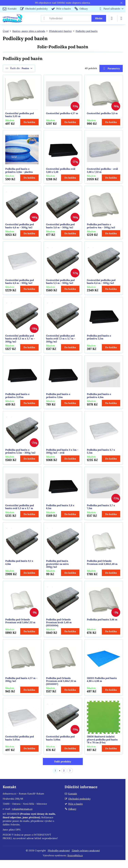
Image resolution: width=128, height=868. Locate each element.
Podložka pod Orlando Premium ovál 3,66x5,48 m (102, 562)
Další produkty (63, 761)
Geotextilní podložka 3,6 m (102, 113)
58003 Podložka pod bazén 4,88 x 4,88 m (102, 680)
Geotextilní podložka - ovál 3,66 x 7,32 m (102, 170)
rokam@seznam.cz (22, 809)
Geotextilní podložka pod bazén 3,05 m (20, 115)
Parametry (111, 69)
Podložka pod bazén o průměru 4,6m (99, 396)
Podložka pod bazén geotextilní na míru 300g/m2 (57, 564)
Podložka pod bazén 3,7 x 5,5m (101, 451)
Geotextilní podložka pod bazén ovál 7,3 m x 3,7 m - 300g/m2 (61, 339)
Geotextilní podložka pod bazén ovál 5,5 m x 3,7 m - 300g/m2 (20, 339)
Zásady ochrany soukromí (86, 851)
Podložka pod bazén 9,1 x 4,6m (19, 562)
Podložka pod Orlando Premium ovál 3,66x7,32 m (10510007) (61, 681)
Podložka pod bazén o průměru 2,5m (99, 337)
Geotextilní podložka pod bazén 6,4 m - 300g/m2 (101, 282)
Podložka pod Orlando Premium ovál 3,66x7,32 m (20, 621)
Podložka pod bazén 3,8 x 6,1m (60, 507)
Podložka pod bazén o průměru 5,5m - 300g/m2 (20, 451)
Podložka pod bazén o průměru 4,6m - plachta (19, 170)
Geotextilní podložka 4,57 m (62, 113)
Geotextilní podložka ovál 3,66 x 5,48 (61, 170)
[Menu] (121, 18)
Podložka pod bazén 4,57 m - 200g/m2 (21, 680)
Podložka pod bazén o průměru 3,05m (17, 396)
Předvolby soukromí (59, 851)
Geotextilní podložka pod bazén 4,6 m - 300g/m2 (20, 226)
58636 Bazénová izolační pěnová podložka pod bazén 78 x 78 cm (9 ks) (102, 739)
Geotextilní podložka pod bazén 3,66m (60, 738)
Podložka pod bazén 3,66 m (102, 619)
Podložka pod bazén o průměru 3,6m (58, 396)
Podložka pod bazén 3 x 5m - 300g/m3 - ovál (62, 451)
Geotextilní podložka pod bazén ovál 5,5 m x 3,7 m (20, 507)
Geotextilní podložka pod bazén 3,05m (20, 738)
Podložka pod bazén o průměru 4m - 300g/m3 (101, 226)
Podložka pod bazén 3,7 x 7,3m (101, 507)
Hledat (99, 18)
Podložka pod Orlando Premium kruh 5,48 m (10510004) (59, 622)
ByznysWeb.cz (75, 855)
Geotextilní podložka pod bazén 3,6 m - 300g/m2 (60, 226)
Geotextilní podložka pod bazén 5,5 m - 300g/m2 (60, 282)
